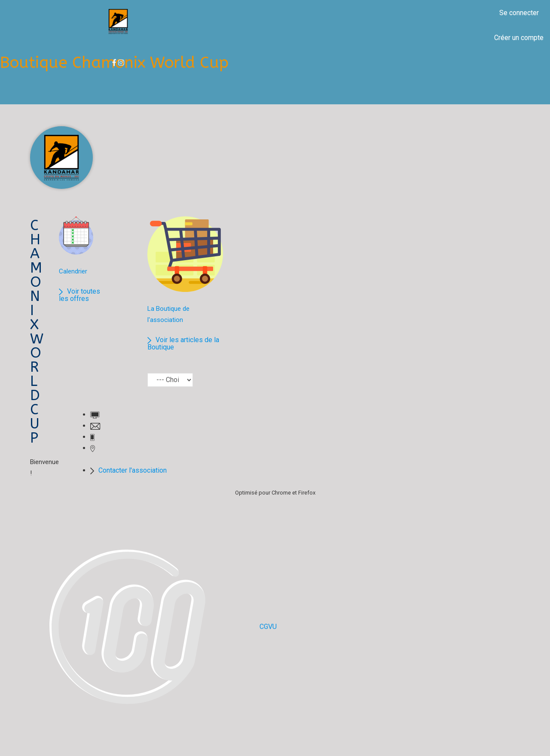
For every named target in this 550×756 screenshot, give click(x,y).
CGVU (268, 627)
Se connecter (519, 13)
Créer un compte (519, 38)
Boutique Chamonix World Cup (114, 63)
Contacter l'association (133, 470)
